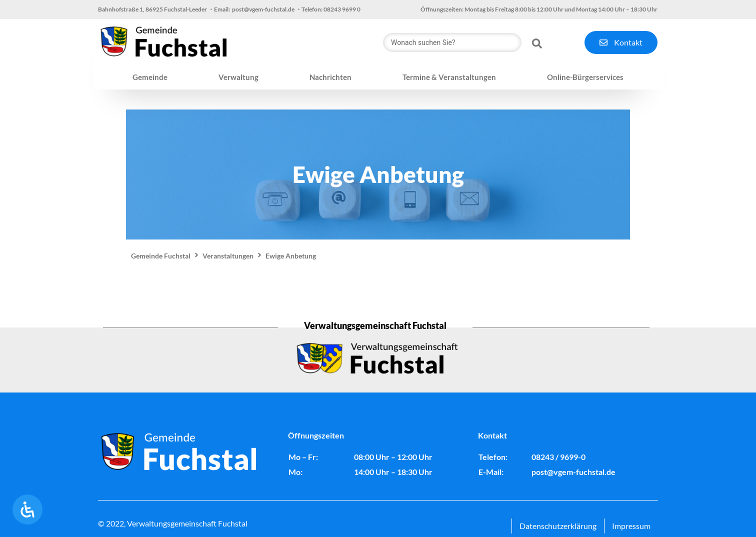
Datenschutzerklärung (558, 526)
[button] (150, 77)
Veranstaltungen (228, 256)
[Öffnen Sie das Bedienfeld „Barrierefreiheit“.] (27, 509)
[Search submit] (537, 42)
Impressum (631, 526)
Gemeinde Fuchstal (161, 256)
